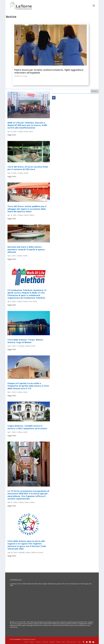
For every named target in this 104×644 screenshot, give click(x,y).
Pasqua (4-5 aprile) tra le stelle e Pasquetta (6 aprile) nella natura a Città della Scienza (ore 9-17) (28, 386)
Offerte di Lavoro (37, 552)
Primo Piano (33, 301)
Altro (64, 642)
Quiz (79, 642)
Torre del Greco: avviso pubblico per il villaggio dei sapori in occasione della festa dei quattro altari (27, 209)
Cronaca (25, 76)
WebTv (59, 642)
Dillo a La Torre (71, 642)
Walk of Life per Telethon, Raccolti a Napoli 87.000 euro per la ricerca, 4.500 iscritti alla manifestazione (27, 125)
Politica (32, 215)
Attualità (22, 552)
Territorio (45, 642)
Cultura (21, 131)
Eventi (26, 131)
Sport (31, 131)
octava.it (18, 639)
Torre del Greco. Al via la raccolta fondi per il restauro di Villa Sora (28, 168)
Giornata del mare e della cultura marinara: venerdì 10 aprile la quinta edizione (26, 249)
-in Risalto (21, 346)
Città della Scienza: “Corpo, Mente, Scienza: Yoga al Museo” (25, 341)
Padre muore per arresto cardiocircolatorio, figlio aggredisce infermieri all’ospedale (49, 71)
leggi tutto (12, 135)
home (26, 642)
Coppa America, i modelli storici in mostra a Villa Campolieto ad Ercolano (27, 427)
